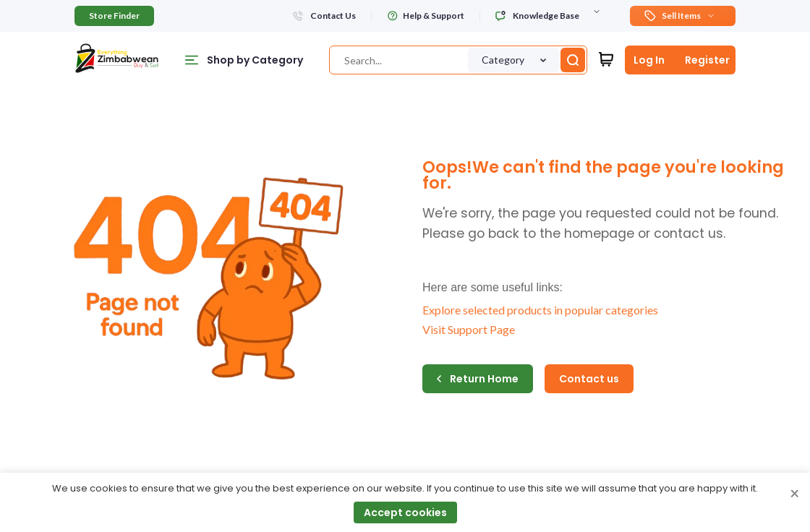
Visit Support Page (469, 329)
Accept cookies (405, 512)
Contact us (589, 379)
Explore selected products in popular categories (540, 310)
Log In (649, 60)
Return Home (478, 379)
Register (707, 60)
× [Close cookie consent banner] (794, 494)
